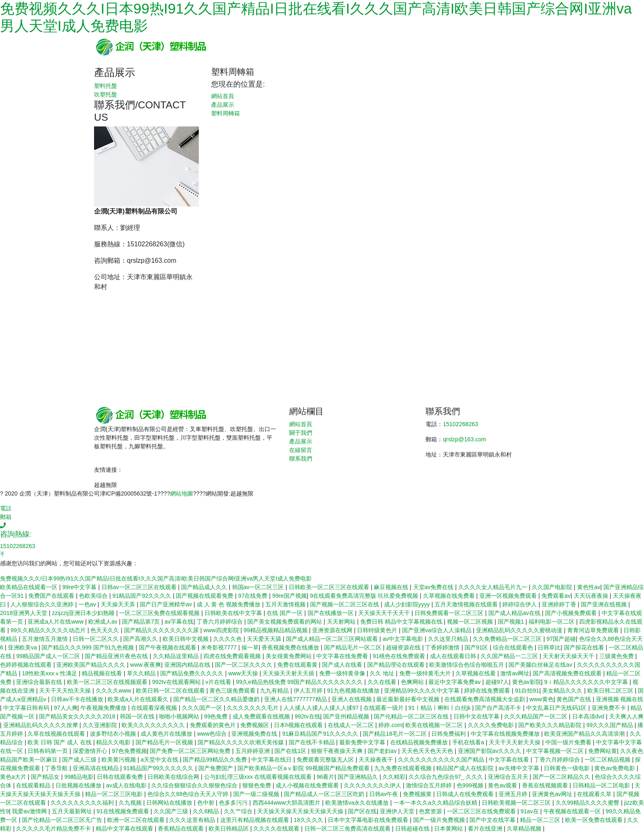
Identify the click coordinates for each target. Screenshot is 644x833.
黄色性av (589, 587)
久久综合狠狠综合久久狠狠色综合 (195, 785)
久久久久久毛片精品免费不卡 (54, 828)
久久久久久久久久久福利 (83, 803)
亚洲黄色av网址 (553, 794)
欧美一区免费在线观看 (595, 820)
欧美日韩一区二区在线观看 (171, 691)
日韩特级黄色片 (378, 630)
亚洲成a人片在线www (56, 622)
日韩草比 (549, 647)
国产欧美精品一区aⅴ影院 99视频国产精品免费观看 (304, 768)
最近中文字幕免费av (455, 682)
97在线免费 (254, 596)
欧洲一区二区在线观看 (137, 820)
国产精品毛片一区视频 (165, 742)
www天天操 (244, 673)
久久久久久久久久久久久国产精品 (442, 760)
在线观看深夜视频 (155, 708)
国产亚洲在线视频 (605, 604)
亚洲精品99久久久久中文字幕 (422, 691)
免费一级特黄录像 (343, 673)
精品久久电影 (114, 742)
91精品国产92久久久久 (143, 596)
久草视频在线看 (476, 673)
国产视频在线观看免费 (205, 596)
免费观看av (556, 596)
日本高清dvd (589, 716)
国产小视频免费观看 (572, 613)
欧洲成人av (104, 622)
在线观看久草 (595, 794)
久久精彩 (394, 777)
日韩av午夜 (385, 794)
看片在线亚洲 (486, 828)
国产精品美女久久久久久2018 (78, 716)
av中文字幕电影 (404, 639)
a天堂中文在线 (160, 760)
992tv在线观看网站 (177, 682)
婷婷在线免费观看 (488, 691)
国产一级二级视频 (257, 794)
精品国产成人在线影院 (466, 768)
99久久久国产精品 (610, 725)
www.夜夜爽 (146, 665)
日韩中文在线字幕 (477, 716)
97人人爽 (66, 708)
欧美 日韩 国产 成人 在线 (60, 742)
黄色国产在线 (575, 699)
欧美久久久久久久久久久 (154, 725)
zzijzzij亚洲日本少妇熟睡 (84, 613)
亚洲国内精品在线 (188, 665)
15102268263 (460, 424)
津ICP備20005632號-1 (129, 493)
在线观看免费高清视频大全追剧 (485, 699)
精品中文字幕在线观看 (125, 828)
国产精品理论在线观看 (397, 665)
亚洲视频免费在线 (255, 734)
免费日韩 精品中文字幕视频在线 (402, 622)
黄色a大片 (14, 777)
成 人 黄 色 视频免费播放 (229, 604)
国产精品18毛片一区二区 (395, 734)
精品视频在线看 (103, 673)
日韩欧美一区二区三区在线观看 (330, 587)
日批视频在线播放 (79, 785)
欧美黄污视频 (120, 760)
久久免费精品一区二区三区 (508, 639)
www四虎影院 (222, 630)
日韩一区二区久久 (97, 639)
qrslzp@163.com (464, 439)
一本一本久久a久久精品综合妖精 (436, 803)
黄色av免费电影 (615, 768)
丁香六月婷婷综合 (221, 622)
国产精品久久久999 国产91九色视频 (89, 647)
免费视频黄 (418, 794)
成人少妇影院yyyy (408, 604)
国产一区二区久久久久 (244, 665)
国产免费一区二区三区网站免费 (191, 751)
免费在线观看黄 (298, 665)
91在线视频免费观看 (123, 811)
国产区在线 (362, 811)
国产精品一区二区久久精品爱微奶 (217, 699)
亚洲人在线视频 (352, 699)
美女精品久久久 (563, 691)
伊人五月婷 (309, 691)
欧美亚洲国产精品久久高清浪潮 (585, 734)
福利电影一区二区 (552, 622)
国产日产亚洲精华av (167, 604)
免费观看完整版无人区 (326, 760)
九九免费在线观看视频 (404, 768)
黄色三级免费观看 (233, 691)
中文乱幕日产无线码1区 (557, 708)
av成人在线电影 (127, 785)
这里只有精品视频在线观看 (255, 820)
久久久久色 (228, 639)
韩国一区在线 (138, 716)
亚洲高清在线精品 (97, 768)
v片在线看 (219, 682)
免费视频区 (255, 725)
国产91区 (477, 647)
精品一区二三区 (541, 820)
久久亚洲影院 (101, 725)
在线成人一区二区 (352, 725)
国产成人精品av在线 (515, 613)
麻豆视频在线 (392, 587)
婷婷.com (390, 725)
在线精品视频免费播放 (420, 742)
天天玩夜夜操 (592, 596)
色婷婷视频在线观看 (27, 665)
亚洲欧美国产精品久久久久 (92, 665)
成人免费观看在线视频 (262, 716)
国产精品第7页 (142, 622)
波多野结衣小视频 (114, 734)
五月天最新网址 (73, 811)
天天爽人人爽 (626, 716)
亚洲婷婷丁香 (560, 604)
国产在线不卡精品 (313, 742)
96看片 (326, 777)
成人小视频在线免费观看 (308, 785)
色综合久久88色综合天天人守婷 (189, 794)
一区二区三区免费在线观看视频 (160, 613)
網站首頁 (223, 96)
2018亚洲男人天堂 (24, 613)
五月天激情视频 (286, 604)
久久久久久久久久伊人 (373, 785)
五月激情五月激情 (46, 639)
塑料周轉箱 (225, 113)
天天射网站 (342, 622)
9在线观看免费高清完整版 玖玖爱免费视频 (365, 596)
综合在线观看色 (514, 647)
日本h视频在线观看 (299, 725)
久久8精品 (207, 811)
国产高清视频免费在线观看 (568, 673)
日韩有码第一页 (48, 751)
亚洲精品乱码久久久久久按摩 (41, 725)
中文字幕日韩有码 (27, 708)
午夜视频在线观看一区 (573, 811)
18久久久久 (309, 820)
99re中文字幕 (80, 587)
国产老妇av (383, 751)
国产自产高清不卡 (499, 708)
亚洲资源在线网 (333, 630)
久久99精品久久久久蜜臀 (588, 803)
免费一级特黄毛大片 (426, 673)
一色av (88, 604)
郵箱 (6, 517)
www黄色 (541, 699)
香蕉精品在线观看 (182, 828)
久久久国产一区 (203, 708)
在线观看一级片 (384, 708)
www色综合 (213, 734)
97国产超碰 (561, 639)
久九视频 (131, 803)
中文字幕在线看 (510, 760)
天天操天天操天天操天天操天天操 (301, 811)
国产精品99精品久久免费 (215, 760)
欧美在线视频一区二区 (435, 725)
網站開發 (217, 493)
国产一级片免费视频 (440, 820)
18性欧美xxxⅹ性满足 (50, 673)
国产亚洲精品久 (359, 777)
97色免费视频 (129, 751)
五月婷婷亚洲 (253, 751)
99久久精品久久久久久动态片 (49, 630)
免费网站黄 (603, 751)
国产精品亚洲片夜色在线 (117, 656)
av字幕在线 (179, 622)
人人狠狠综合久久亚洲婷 (43, 604)
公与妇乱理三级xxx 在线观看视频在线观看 (259, 777)
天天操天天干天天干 (385, 613)
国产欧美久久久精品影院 (551, 725)
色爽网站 (413, 682)
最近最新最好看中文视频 (409, 699)
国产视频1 (512, 622)
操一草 (250, 647)
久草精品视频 (525, 828)
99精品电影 (79, 777)
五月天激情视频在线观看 (467, 604)
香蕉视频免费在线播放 (291, 647)
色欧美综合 (94, 596)
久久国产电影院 (553, 587)
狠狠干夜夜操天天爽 (338, 751)
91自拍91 (527, 691)
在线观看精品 (34, 785)
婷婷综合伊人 (520, 604)
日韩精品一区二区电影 (602, 785)
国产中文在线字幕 (493, 820)
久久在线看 (383, 682)
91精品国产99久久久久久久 (159, 768)
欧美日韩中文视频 (186, 639)
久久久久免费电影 (492, 725)
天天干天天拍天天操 (66, 691)
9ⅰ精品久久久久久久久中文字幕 (587, 682)
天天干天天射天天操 (515, 742)
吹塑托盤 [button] (106, 94)
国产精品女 (46, 777)
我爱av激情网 (30, 811)
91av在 (530, 811)
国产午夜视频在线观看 (168, 647)
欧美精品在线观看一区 (30, 587)
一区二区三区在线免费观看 (482, 811)
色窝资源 (431, 811)
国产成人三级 (80, 760)
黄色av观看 (503, 785)
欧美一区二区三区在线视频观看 (108, 682)
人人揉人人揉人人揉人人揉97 (322, 708)
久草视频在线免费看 (450, 596)
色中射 (207, 803)
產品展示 (223, 105)
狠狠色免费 (258, 785)
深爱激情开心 (91, 751)
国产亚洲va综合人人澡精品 (438, 630)
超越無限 (106, 485)
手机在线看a (469, 742)
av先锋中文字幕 (520, 768)
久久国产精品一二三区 (510, 656)
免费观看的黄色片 (214, 725)
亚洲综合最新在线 (40, 682)
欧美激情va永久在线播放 (358, 803)
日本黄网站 (449, 828)
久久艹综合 (239, 811)
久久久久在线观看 (277, 828)
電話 (6, 508)
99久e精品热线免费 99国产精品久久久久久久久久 (300, 682)
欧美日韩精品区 (230, 828)
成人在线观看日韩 (454, 656)
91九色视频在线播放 (354, 691)
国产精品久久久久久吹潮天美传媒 (241, 742)
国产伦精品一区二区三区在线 (412, 716)
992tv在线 (307, 716)
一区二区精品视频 (608, 760)
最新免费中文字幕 (363, 742)
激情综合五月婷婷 (430, 785)
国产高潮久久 (141, 639)
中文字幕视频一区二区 (556, 751)
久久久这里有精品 (193, 820)
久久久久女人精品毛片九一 (494, 587)
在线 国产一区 (285, 613)
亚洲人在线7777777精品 (296, 699)
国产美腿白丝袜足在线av (541, 665)
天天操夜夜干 (377, 760)
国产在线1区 (291, 751)
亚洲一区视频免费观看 (509, 596)
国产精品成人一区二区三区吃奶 (325, 794)
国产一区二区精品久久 (562, 777)
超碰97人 (497, 682)
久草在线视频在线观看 (57, 734)
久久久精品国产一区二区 (536, 716)
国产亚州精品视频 (347, 716)
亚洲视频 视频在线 (620, 699)
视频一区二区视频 (471, 622)
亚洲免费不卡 (609, 708)
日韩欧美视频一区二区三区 (517, 803)
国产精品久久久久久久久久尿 (162, 630)
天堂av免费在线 (434, 587)
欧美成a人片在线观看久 (139, 699)
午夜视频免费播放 (104, 708)
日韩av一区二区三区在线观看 (140, 587)
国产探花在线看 (585, 647)
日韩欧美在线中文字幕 (234, 613)
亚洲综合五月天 (509, 777)
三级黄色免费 (617, 656)
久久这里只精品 (449, 639)
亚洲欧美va (23, 647)
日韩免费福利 (449, 734)
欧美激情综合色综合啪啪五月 (467, 665)
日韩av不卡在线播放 (78, 699)
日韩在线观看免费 (121, 777)
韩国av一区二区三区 (259, 587)
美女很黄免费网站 (290, 656)
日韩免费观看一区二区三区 (450, 613)
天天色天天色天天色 (428, 751)
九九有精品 (275, 691)
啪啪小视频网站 (180, 716)
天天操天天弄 (119, 604)
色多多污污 (234, 803)
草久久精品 (142, 673)
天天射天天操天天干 (569, 656)
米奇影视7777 (220, 647)
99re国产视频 (290, 596)
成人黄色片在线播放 (167, 734)
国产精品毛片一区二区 (354, 647)
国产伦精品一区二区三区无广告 (63, 820)
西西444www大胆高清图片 (287, 803)
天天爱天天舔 (265, 639)
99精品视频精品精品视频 (276, 630)
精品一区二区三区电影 (115, 794)
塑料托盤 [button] (106, 86)
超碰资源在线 (404, 647)
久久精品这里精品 (177, 656)
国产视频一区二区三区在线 (345, 604)
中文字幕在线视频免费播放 (506, 734)
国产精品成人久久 (205, 587)
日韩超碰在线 (413, 828)
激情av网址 (515, 673)
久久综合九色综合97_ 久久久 (447, 777)
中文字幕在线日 (272, 760)
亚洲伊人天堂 (398, 811)
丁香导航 (57, 768)
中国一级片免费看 (569, 742)
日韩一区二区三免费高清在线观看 (348, 828)
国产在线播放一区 (331, 613)
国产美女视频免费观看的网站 (285, 622)
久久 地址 (383, 673)
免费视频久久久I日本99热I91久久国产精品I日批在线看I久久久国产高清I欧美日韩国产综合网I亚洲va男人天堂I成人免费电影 (156, 578)
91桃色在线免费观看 (400, 656)
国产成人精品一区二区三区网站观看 (333, 639)
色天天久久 (106, 630)
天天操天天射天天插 (289, 673)
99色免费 (217, 716)
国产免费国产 (216, 768)
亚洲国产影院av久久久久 (491, 751)
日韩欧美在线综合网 (174, 777)
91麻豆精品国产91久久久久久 (321, 734)
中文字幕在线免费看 (343, 656)
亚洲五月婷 (514, 794)
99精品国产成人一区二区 (49, 656)
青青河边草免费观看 (594, 630)
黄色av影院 (527, 682)
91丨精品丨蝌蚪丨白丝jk (440, 708)
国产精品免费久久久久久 (193, 673)
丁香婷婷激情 (443, 647)
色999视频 (471, 785)
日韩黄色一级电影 (568, 768)
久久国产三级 (172, 811)
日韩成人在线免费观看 (466, 794)
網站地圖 (182, 493)
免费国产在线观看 (52, 596)
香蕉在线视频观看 (546, 785)
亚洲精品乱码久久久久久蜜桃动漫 (520, 630)
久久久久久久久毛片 (253, 708)
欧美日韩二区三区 (611, 691)
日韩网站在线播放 (170, 803)
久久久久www (114, 691)
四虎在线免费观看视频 (233, 656)
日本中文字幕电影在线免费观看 (369, 820)
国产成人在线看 (343, 665)
